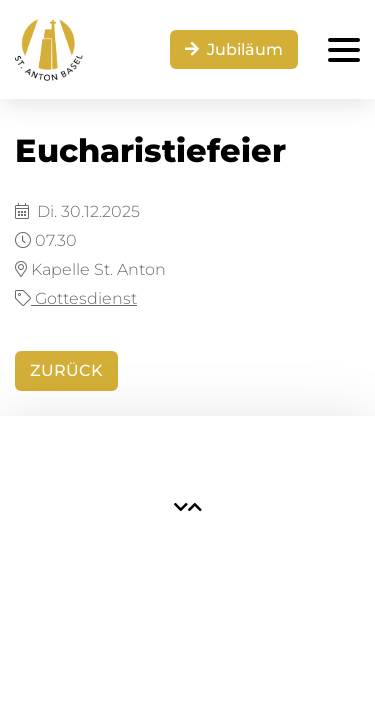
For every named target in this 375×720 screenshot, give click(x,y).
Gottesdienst (76, 298)
